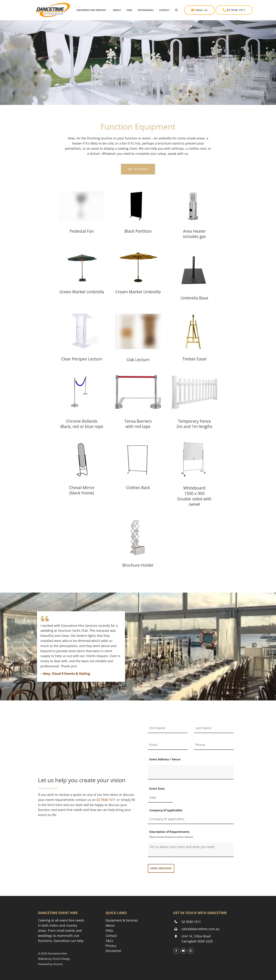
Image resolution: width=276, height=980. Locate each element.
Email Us (191, 8)
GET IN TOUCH (138, 166)
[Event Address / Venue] (191, 772)
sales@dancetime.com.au (200, 929)
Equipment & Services (122, 920)
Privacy (111, 946)
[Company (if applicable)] (191, 819)
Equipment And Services (91, 10)
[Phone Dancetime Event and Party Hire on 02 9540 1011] (106, 800)
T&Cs (109, 941)
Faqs (129, 10)
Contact (164, 10)
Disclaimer (114, 951)
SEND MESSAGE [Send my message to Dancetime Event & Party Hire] (161, 868)
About (117, 10)
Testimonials (146, 10)
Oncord (58, 964)
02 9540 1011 (225, 8)
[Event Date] (160, 798)
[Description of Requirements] (191, 850)
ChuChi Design (61, 959)
